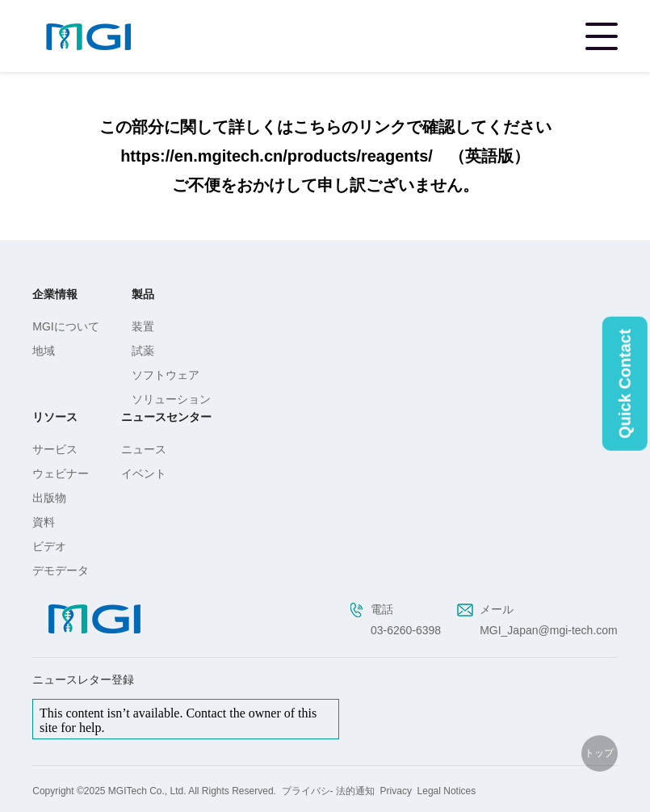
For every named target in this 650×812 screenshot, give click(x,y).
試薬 (143, 351)
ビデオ (49, 546)
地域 (44, 351)
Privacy (396, 791)
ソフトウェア (166, 375)
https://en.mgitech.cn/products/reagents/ (277, 156)
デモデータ (61, 570)
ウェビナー (61, 473)
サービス (55, 449)
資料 (44, 522)
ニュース (144, 449)
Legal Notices (447, 791)
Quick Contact (625, 384)
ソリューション (171, 399)
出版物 (49, 498)
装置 (143, 326)
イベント (144, 473)
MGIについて (65, 326)
